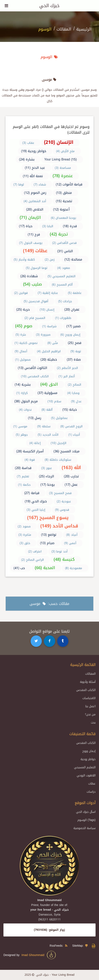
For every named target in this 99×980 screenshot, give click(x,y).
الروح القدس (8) (71, 426)
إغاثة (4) (35, 443)
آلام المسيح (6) (62, 285)
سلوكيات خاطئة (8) (58, 460)
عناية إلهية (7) (48, 293)
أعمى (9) (70, 543)
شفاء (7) (40, 184)
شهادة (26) (29, 276)
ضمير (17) (74, 326)
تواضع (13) (49, 535)
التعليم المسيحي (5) (61, 276)
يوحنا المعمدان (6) (63, 218)
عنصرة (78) (63, 176)
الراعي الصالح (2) (32, 560)
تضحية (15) (64, 201)
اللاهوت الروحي (86, 775)
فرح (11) (34, 234)
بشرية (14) (23, 385)
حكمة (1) (24, 485)
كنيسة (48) (64, 559)
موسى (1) (20, 426)
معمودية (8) (74, 568)
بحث (93, 723)
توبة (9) (76, 351)
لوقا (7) (19, 184)
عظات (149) (35, 251)
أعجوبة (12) (61, 209)
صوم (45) (24, 326)
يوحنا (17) (48, 485)
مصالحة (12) (73, 259)
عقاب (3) (28, 143)
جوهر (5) (22, 435)
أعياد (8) (72, 535)
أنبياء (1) (74, 435)
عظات (92, 784)
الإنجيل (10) (58, 443)
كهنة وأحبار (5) (24, 260)
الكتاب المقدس (86, 690)
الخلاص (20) (35, 209)
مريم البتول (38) (26, 401)
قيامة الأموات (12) (69, 184)
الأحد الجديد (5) (48, 435)
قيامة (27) (32, 493)
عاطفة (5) (75, 293)
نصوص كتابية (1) (26, 343)
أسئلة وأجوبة (88, 682)
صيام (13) (47, 543)
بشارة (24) (27, 159)
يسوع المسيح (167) (48, 518)
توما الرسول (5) (37, 268)
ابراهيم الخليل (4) (49, 351)
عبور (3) (47, 468)
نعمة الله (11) (33, 176)
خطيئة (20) (49, 360)
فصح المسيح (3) (60, 493)
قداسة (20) (23, 468)
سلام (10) (54, 401)
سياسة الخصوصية (84, 828)
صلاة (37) (74, 360)
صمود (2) (24, 526)
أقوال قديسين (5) (36, 301)
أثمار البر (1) (67, 376)
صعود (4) (64, 268)
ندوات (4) (25, 410)
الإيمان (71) (30, 217)
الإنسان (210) (59, 142)
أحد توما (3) (59, 551)
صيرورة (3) (43, 335)
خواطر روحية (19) (34, 151)
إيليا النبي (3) (36, 510)
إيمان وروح (89, 751)
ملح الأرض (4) (65, 151)
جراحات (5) (65, 301)
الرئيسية (84, 29)
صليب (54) (33, 284)
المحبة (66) (45, 568)
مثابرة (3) (25, 535)
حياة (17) (26, 226)
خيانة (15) (70, 410)
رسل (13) (35, 418)
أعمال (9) (21, 351)
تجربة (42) (59, 234)
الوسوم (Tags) (87, 820)
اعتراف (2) (35, 551)
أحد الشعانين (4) (35, 201)
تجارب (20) (71, 476)
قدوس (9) (62, 510)
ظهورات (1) (63, 318)
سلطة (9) (44, 426)
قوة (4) (30, 460)
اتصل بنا (90, 706)
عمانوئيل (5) (59, 418)
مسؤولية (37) (48, 393)
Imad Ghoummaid (39, 955)
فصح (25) (75, 343)
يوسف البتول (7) (31, 243)
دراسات (91, 792)
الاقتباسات (89, 698)
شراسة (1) (49, 326)
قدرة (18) (70, 226)
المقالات (64, 29)
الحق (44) (49, 384)
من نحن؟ (90, 714)
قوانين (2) (21, 293)
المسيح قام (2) (35, 318)
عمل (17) (71, 485)
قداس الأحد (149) (59, 526)
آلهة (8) (47, 410)
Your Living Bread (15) (60, 159)
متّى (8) (53, 343)
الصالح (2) (74, 385)
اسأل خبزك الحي (86, 812)
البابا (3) (48, 226)
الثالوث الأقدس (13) (33, 368)
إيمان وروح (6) (70, 335)
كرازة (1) (22, 393)
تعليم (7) (23, 476)
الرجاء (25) (47, 476)
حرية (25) (23, 309)
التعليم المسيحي (85, 767)
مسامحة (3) (63, 168)
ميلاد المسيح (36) (66, 451)
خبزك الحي (49, 6)
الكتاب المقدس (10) (35, 376)
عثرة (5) (21, 335)
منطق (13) (64, 193)
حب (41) (19, 568)
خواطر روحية (88, 759)
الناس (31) (65, 251)
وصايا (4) (73, 393)
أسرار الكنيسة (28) (30, 451)
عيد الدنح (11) (35, 168)
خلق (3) (25, 543)
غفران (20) (72, 309)
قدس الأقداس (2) (64, 243)
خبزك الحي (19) (36, 501)
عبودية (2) (64, 501)
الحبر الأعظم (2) (67, 368)
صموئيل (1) (23, 360)
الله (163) (71, 468)
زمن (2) (50, 260)
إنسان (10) (47, 310)
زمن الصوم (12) (35, 193)
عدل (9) (76, 401)
